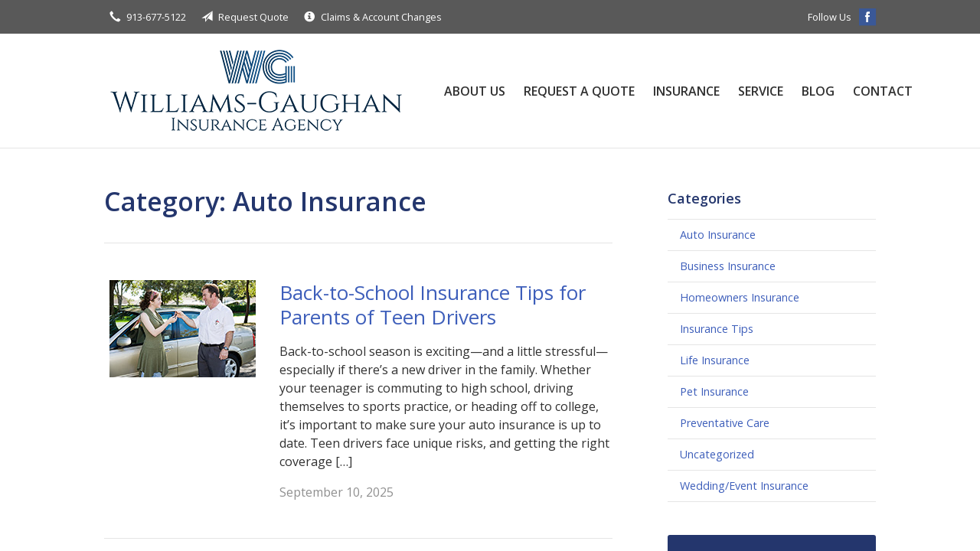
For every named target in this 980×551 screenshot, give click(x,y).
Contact (883, 91)
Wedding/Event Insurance (744, 486)
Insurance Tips (717, 329)
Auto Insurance (718, 235)
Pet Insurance (714, 391)
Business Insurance (728, 266)
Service (761, 91)
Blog (818, 91)
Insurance (686, 91)
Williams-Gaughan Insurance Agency (257, 91)
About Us (475, 91)
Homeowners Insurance (740, 297)
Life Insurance (715, 360)
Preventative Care (725, 423)
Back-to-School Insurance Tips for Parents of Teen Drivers (433, 305)
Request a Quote (579, 91)
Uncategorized (717, 454)
